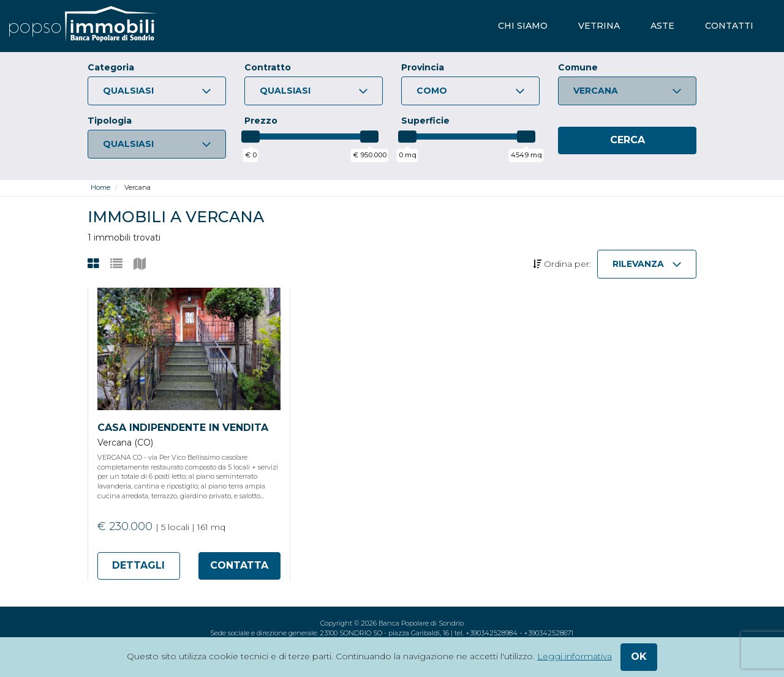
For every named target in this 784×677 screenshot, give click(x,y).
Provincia (423, 67)
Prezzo (261, 121)
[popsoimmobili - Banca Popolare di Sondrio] (83, 26)
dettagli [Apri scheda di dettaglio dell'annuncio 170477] (138, 565)
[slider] (251, 137)
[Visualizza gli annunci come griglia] (93, 264)
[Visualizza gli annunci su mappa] (140, 264)
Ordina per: (562, 264)
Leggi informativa (575, 656)
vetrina (599, 26)
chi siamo (523, 26)
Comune (578, 67)
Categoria (111, 67)
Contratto (268, 67)
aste (662, 26)
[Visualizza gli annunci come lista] (116, 264)
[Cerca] (627, 140)
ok (639, 656)
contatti (729, 26)
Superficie (425, 121)
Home (100, 187)
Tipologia (110, 121)
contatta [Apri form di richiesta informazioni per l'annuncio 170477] (239, 565)
